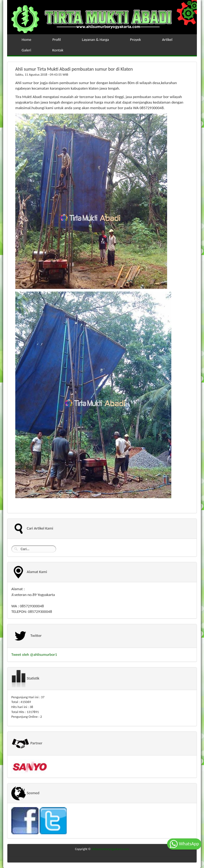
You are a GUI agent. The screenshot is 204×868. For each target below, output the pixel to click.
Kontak (58, 50)
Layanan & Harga (95, 40)
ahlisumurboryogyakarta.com (110, 849)
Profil (57, 40)
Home (26, 40)
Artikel (167, 40)
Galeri (26, 50)
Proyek (135, 40)
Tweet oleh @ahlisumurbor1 (34, 654)
